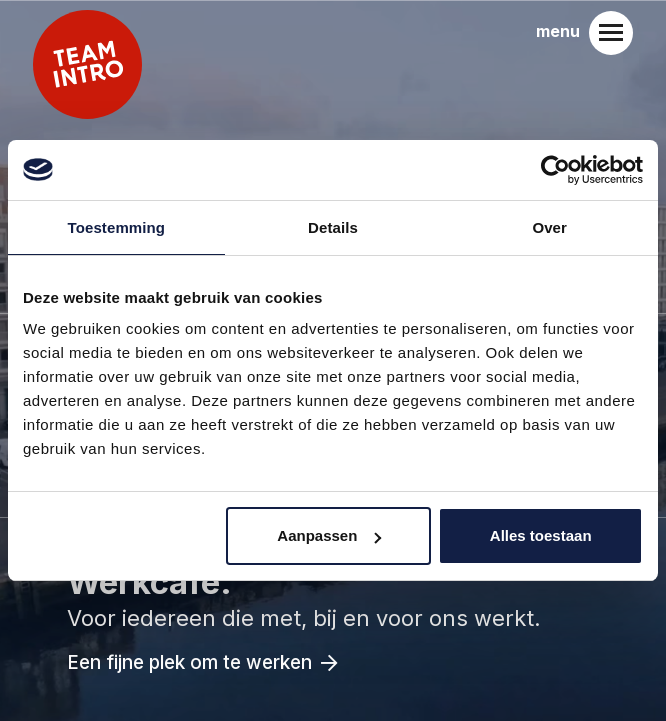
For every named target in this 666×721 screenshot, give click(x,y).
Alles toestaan (541, 535)
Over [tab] (549, 227)
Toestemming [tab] (117, 227)
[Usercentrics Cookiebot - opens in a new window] (555, 170)
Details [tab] (333, 227)
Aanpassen (329, 535)
